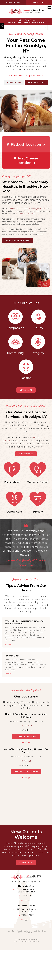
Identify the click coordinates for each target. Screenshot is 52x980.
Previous (45, 27)
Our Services (26, 454)
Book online (13, 3)
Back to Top (30, 962)
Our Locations (37, 83)
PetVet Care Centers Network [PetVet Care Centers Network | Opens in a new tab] (29, 971)
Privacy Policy (10, 961)
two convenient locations (25, 214)
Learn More (26, 390)
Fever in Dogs (12, 685)
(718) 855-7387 (26, 791)
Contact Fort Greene (26, 801)
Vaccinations (26, 482)
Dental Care (41, 512)
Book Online (14, 83)
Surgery (26, 541)
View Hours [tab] (27, 760)
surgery (27, 209)
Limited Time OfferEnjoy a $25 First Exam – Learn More (25, 21)
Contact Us (26, 892)
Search (44, 961)
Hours (26, 930)
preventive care (13, 209)
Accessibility (36, 961)
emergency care (39, 209)
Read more (8, 674)
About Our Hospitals (18, 241)
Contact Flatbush (26, 766)
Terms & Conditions (23, 961)
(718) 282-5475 (26, 755)
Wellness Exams (14, 512)
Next (50, 27)
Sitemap (21, 962)
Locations (39, 3)
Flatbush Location (26, 144)
